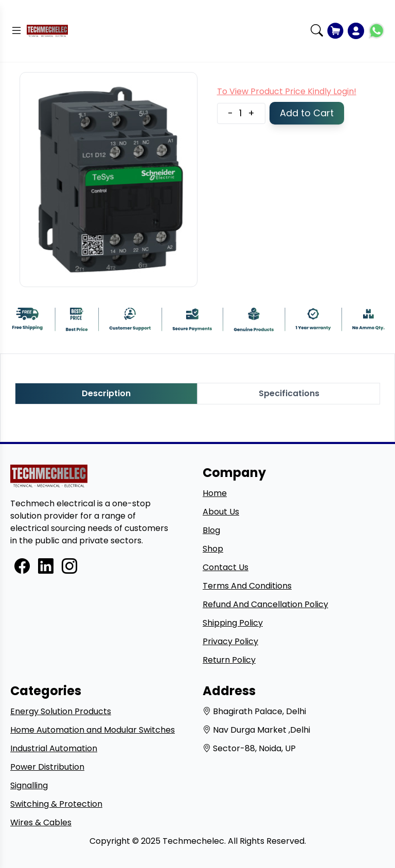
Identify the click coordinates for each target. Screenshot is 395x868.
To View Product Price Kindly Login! (287, 91)
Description (106, 393)
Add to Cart (307, 113)
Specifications (289, 393)
